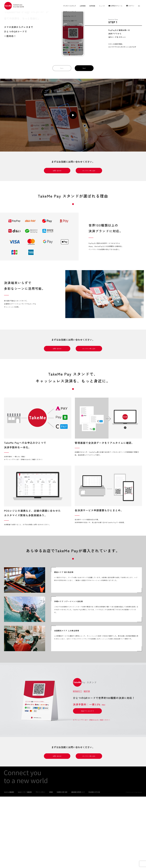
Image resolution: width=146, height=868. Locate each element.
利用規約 (51, 863)
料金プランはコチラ (87, 782)
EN (139, 6)
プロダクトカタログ (69, 6)
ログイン (131, 6)
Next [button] (84, 139)
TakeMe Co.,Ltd (130, 863)
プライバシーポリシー (40, 863)
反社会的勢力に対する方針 (94, 863)
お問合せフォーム (117, 6)
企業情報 (83, 6)
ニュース (102, 6)
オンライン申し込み (89, 242)
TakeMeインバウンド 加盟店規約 (25, 863)
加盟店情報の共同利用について (78, 863)
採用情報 (92, 6)
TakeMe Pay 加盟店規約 (9, 863)
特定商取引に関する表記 (62, 863)
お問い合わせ (57, 242)
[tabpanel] (38, 501)
